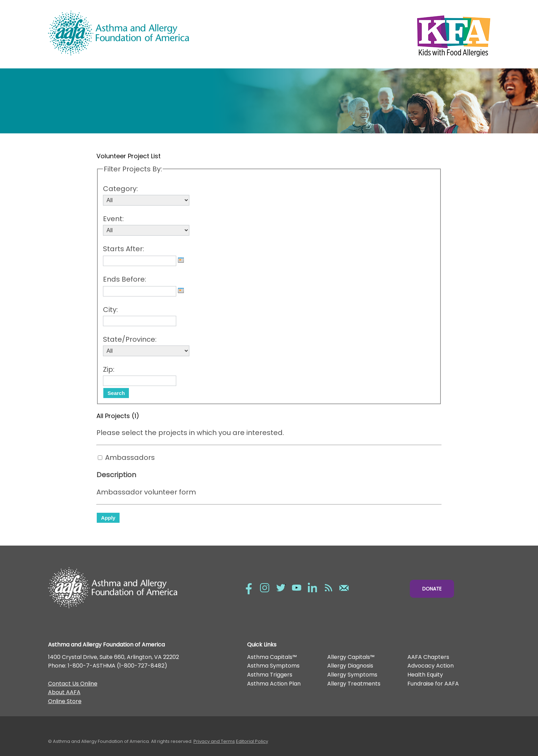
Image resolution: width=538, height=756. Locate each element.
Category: (120, 189)
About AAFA (64, 692)
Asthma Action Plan (274, 684)
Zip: (109, 369)
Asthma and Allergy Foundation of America (159, 33)
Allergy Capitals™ (351, 657)
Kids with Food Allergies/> (380, 34)
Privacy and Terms (214, 741)
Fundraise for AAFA (433, 684)
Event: (113, 219)
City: (110, 310)
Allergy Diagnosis (350, 666)
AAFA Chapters (428, 657)
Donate (432, 589)
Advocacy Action (431, 666)
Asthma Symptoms (273, 666)
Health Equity (425, 675)
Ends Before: (125, 279)
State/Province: (130, 339)
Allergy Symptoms (352, 675)
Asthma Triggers (270, 675)
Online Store (65, 701)
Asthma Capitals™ (272, 657)
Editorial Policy (252, 741)
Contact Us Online (73, 684)
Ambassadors (130, 457)
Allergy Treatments (354, 684)
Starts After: (124, 249)
